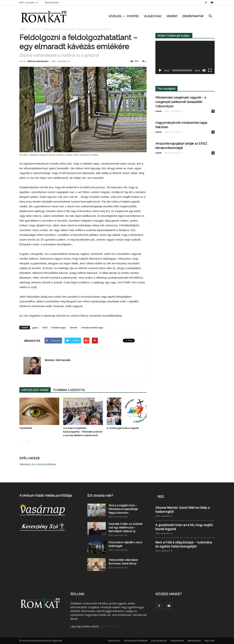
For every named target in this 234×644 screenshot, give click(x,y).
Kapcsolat (210, 641)
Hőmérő (172, 16)
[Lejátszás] (160, 71)
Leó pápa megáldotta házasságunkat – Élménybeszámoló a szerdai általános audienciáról (83, 432)
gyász (35, 327)
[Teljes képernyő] (210, 71)
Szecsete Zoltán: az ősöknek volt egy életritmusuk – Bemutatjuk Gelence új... (126, 528)
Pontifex (133, 16)
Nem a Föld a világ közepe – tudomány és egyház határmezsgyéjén (184, 544)
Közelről (117, 16)
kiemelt (74, 327)
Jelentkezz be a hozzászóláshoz (38, 464)
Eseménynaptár (193, 16)
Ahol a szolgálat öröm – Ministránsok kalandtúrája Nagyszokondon (123, 509)
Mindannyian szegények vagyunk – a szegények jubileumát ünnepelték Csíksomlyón (181, 102)
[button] (210, 16)
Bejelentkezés (52, 2)
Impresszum (114, 641)
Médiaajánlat (194, 641)
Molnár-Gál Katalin (38, 61)
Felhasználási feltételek (136, 641)
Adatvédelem (177, 641)
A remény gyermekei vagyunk (123, 428)
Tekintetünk (26, 428)
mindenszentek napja (92, 327)
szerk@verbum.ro (110, 626)
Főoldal (23, 29)
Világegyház (153, 16)
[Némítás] (204, 71)
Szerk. (159, 111)
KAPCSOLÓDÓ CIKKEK (35, 390)
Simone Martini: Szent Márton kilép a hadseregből (183, 510)
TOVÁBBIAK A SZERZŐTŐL (69, 390)
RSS (161, 497)
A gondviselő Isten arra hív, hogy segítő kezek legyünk (184, 527)
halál (45, 327)
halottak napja (59, 327)
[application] (185, 57)
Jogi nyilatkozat (159, 641)
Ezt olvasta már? (100, 495)
